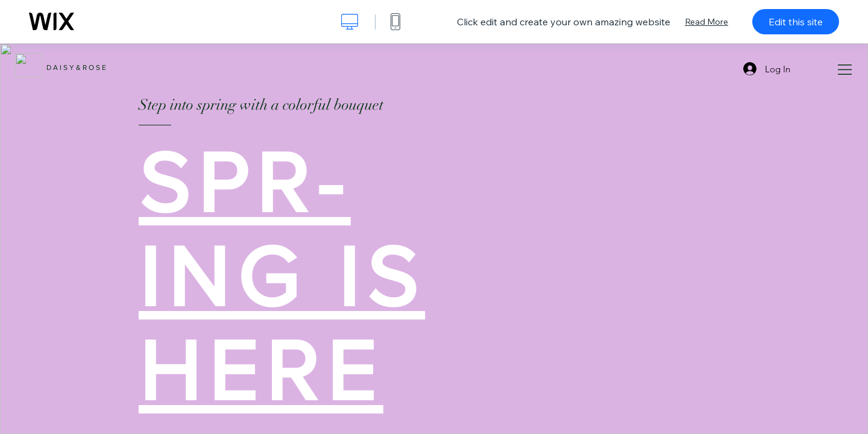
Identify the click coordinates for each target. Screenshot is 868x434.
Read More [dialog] (706, 22)
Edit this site (796, 22)
